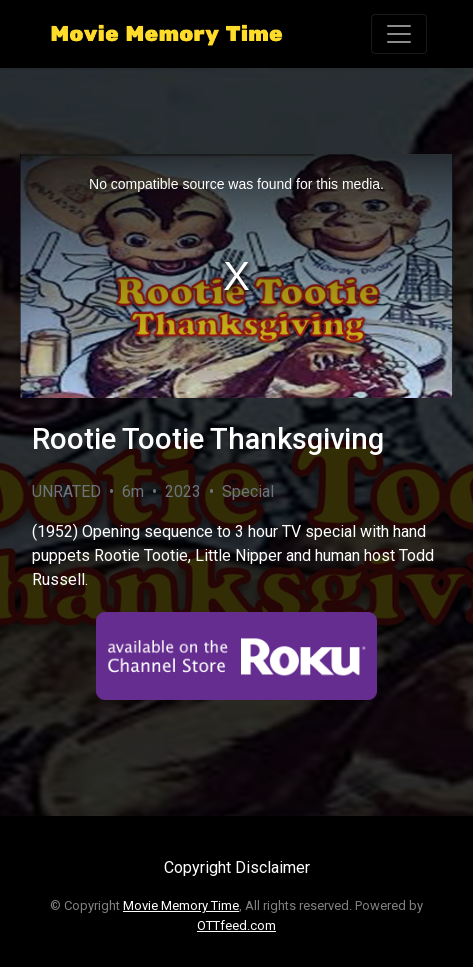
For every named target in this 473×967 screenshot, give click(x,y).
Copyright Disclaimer (237, 867)
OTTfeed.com (236, 925)
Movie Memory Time (181, 905)
